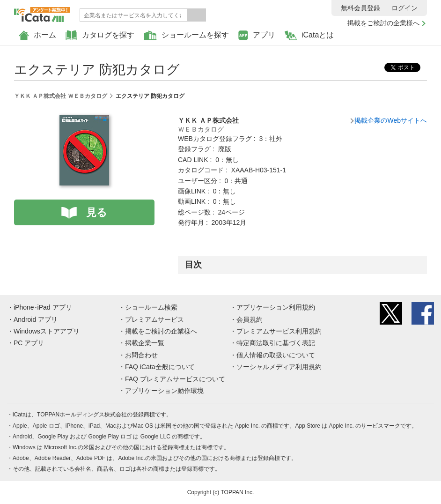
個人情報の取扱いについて (276, 355)
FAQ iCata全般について (160, 367)
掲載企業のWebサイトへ (391, 120)
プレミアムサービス (154, 319)
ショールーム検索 (151, 307)
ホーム (37, 35)
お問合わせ (141, 355)
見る (97, 212)
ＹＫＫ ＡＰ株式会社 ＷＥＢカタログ (61, 96)
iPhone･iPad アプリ (43, 307)
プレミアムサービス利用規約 (279, 331)
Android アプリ (36, 319)
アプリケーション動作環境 (164, 391)
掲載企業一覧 (145, 343)
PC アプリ (29, 343)
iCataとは (309, 35)
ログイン (404, 8)
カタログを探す (100, 35)
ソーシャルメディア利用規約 (279, 367)
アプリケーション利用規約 (276, 307)
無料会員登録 (360, 8)
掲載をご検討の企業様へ (383, 23)
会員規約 (250, 319)
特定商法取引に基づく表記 (276, 343)
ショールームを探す (186, 35)
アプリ (257, 35)
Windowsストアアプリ (47, 331)
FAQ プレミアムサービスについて (175, 379)
